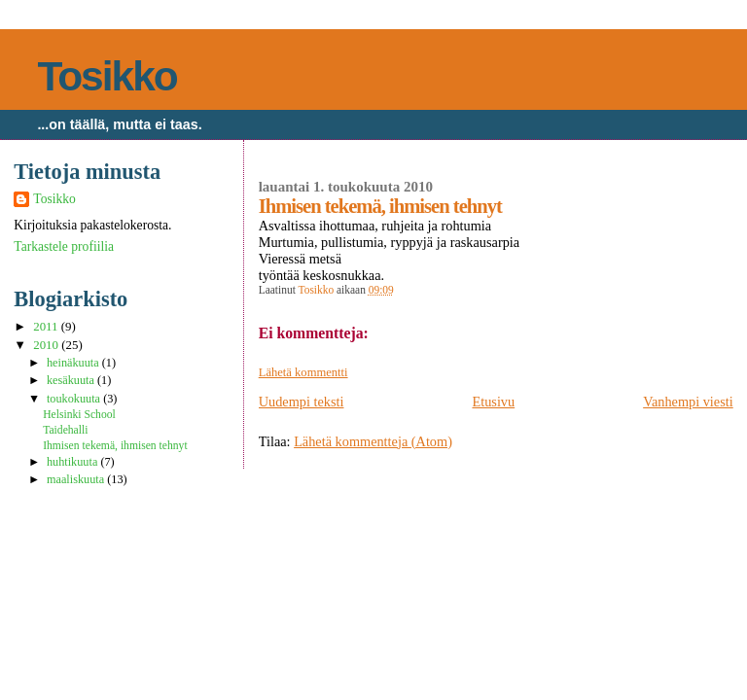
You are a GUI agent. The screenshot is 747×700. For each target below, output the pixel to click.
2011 (47, 327)
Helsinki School (79, 415)
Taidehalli (65, 430)
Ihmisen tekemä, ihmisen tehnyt (115, 446)
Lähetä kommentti (303, 372)
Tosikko (107, 76)
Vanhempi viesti (688, 402)
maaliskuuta (77, 479)
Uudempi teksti (302, 402)
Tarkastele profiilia (64, 246)
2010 (47, 345)
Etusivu (493, 402)
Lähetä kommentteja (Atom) (373, 441)
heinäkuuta (74, 363)
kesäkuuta (72, 380)
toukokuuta (75, 399)
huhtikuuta (73, 462)
